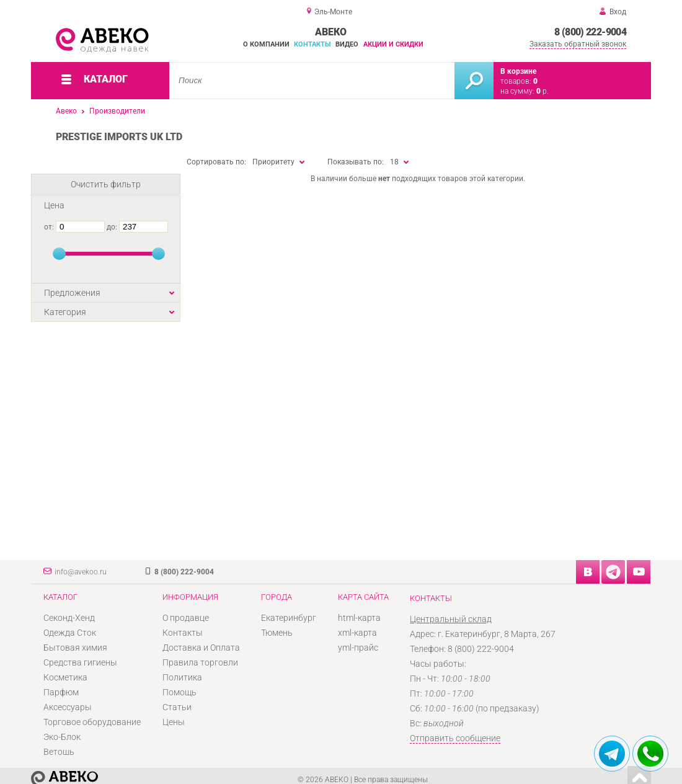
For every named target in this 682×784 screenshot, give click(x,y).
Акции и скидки (393, 44)
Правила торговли (200, 662)
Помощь (179, 692)
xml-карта (357, 633)
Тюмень (277, 633)
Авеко (66, 111)
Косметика (65, 677)
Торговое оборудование (92, 722)
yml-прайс (358, 648)
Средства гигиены (80, 662)
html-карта (359, 618)
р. (542, 91)
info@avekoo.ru (81, 572)
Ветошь (59, 752)
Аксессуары (68, 707)
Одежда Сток (70, 633)
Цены (174, 722)
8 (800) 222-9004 (590, 32)
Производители (117, 111)
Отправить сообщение (455, 738)
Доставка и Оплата (201, 648)
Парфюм (61, 692)
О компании (266, 44)
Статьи (177, 707)
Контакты (312, 44)
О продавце (186, 618)
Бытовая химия (75, 648)
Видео (347, 44)
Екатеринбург (289, 618)
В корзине (518, 71)
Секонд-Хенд (69, 618)
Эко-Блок (62, 737)
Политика (182, 677)
